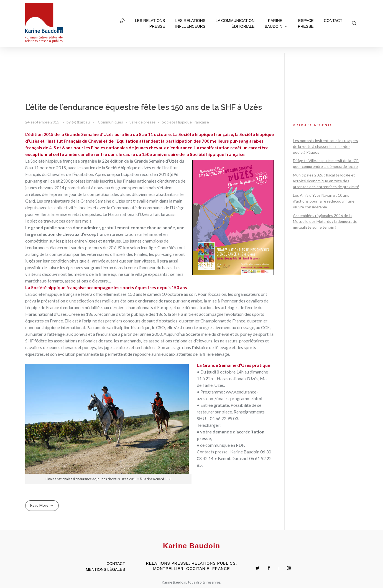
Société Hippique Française (185, 122)
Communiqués (110, 122)
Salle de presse (142, 122)
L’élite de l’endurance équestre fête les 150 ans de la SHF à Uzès (144, 107)
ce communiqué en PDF (222, 445)
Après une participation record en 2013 (132, 174)
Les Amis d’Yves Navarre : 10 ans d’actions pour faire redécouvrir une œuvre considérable (324, 201)
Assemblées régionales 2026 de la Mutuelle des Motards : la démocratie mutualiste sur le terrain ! (325, 221)
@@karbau (81, 122)
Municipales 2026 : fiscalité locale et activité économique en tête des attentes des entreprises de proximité (326, 181)
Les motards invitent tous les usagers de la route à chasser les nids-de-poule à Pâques (325, 146)
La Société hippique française (53, 294)
